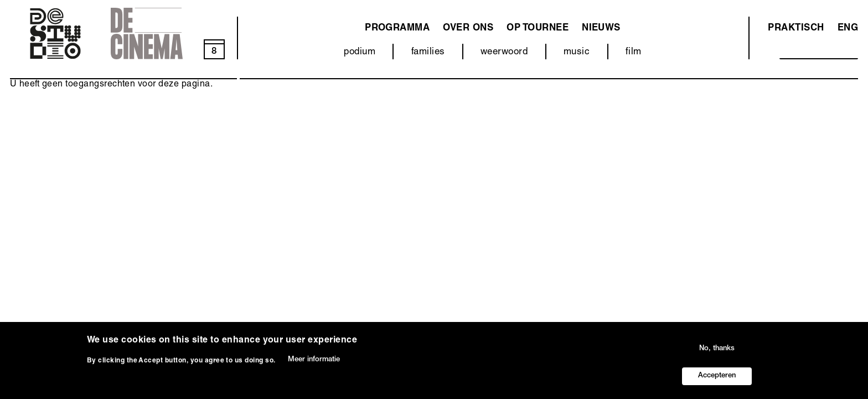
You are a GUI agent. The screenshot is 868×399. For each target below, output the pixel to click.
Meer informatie (314, 367)
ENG (848, 29)
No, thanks (717, 357)
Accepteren (717, 384)
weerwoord (504, 52)
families (428, 52)
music (577, 52)
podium (360, 52)
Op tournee (538, 29)
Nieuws (601, 29)
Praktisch (796, 29)
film (634, 52)
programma (397, 29)
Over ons (468, 29)
